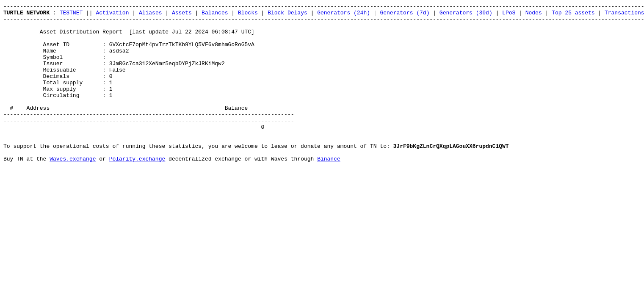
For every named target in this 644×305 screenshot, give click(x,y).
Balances (215, 15)
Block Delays (287, 15)
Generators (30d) (466, 15)
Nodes (534, 15)
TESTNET (71, 15)
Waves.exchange (73, 190)
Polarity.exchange (137, 190)
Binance (329, 190)
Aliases (151, 15)
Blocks (248, 15)
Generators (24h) (344, 15)
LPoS (509, 15)
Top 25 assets (573, 15)
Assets (182, 15)
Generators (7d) (405, 15)
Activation (112, 15)
